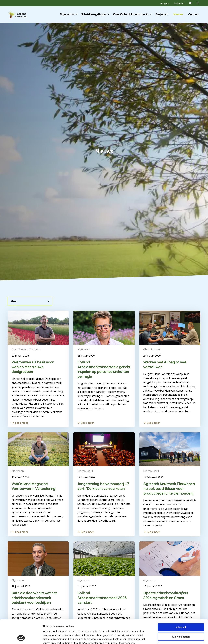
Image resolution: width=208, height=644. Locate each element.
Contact (194, 14)
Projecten (162, 14)
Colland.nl (179, 3)
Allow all (181, 605)
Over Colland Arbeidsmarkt (132, 14)
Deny (181, 623)
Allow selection (181, 614)
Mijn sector (69, 14)
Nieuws (178, 14)
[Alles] (30, 301)
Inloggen (164, 3)
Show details (171, 638)
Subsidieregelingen (95, 14)
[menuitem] (164, 3)
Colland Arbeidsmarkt (23, 14)
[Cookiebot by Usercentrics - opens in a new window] (21, 638)
